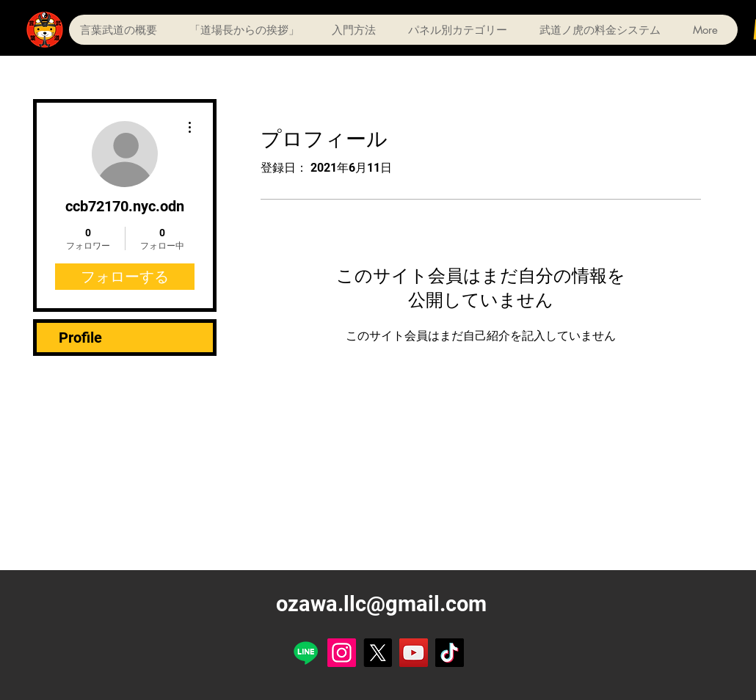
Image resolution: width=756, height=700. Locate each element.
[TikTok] (450, 653)
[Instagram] (342, 653)
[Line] (306, 653)
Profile (80, 338)
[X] (378, 653)
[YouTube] (414, 653)
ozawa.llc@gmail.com (381, 604)
